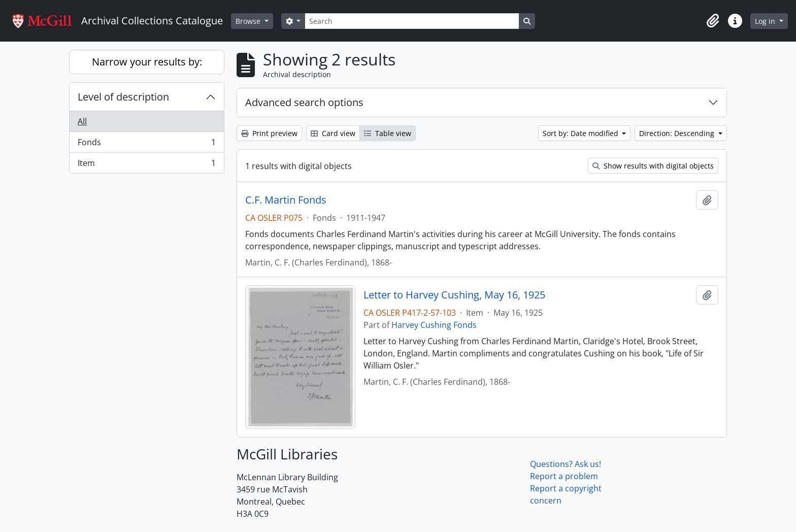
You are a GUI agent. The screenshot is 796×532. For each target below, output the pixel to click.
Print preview (269, 133)
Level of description (123, 97)
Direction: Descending (678, 133)
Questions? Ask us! (566, 464)
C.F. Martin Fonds (286, 200)
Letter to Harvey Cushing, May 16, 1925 (454, 295)
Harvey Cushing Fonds (434, 325)
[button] (713, 21)
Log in (766, 21)
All (82, 121)
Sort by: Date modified (582, 133)
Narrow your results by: (147, 62)
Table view (388, 133)
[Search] (412, 21)
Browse (249, 21)
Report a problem (564, 476)
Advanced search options (304, 102)
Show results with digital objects (653, 166)
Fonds (146, 144)
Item (146, 165)
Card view (333, 133)
